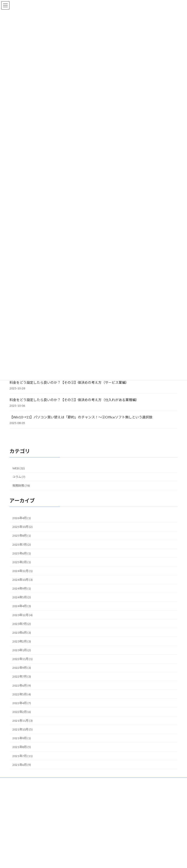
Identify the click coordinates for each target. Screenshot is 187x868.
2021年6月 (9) (22, 765)
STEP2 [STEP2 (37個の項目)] (41, 845)
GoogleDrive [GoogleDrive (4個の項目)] (49, 839)
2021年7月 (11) (23, 756)
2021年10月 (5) (23, 729)
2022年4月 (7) (22, 703)
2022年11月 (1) (23, 659)
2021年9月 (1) (22, 738)
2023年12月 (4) (23, 615)
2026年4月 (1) (22, 518)
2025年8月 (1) (22, 536)
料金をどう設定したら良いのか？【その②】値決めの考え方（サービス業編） (69, 382)
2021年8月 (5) (22, 747)
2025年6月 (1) (22, 553)
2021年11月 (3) (23, 721)
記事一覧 (108, 816)
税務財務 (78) (21, 486)
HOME (107, 799)
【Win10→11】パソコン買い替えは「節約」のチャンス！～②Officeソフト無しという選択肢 (81, 417)
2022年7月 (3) (22, 676)
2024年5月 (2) (22, 597)
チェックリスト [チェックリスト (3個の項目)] (76, 865)
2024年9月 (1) (22, 588)
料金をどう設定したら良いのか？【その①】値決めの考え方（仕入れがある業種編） (74, 400)
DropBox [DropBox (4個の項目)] (17, 839)
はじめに (108, 807)
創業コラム (107, 841)
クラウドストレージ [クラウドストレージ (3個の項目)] (70, 858)
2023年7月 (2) (22, 624)
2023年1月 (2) (22, 650)
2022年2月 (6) (22, 712)
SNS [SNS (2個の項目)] (63, 839)
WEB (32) (19, 468)
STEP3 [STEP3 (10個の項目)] (61, 846)
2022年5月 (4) (22, 694)
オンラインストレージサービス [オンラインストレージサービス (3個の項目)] (32, 858)
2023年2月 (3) (22, 641)
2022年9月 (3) (22, 668)
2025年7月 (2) (22, 544)
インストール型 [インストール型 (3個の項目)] (21, 853)
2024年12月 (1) (23, 571)
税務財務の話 (109, 824)
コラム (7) (19, 477)
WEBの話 (106, 833)
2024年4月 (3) (22, 606)
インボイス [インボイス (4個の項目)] (42, 853)
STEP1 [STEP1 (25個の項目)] (19, 845)
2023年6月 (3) (22, 633)
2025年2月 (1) (22, 562)
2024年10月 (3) (23, 580)
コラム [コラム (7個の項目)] (56, 864)
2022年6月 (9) (22, 685)
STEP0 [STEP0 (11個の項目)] (75, 838)
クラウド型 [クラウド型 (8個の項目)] (21, 864)
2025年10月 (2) (23, 527)
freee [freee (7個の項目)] (31, 838)
